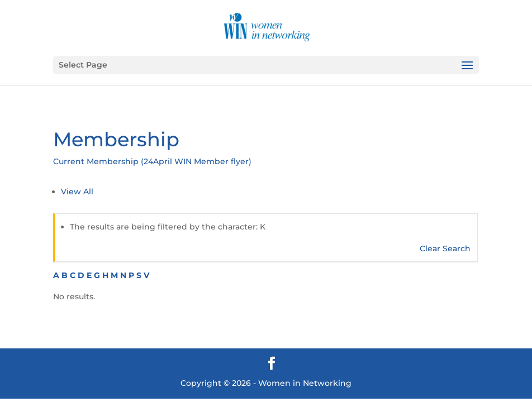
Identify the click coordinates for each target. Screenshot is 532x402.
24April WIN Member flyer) (198, 161)
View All (77, 192)
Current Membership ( (98, 161)
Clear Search (445, 248)
